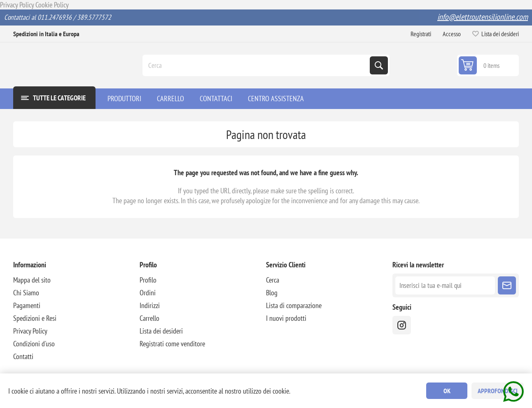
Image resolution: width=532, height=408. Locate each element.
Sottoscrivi (507, 285)
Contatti (23, 356)
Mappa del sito (32, 280)
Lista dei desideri (161, 331)
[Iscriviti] (445, 285)
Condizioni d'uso (34, 344)
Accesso (452, 34)
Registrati (421, 34)
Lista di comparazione (294, 305)
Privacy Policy (17, 5)
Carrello (149, 318)
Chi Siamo (26, 293)
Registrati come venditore (172, 344)
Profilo (148, 280)
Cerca (379, 65)
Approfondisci (498, 391)
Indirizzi (150, 305)
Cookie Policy (52, 5)
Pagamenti (27, 305)
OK (447, 391)
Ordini (148, 293)
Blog (272, 293)
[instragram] (402, 325)
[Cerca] (257, 65)
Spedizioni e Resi (35, 318)
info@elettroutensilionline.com (483, 17)
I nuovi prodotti (286, 318)
